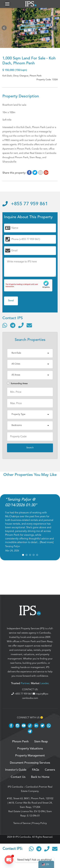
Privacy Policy (39, 823)
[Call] (21, 325)
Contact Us (18, 777)
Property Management (30, 756)
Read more (47, 542)
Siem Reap (47, 641)
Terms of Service (22, 823)
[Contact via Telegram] (13, 325)
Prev (5, 29)
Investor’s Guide (16, 770)
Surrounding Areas (17, 383)
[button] (7, 4)
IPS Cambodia (15, 787)
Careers (50, 770)
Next (55, 29)
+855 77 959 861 (25, 204)
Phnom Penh (29, 641)
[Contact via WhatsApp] (5, 325)
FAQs (36, 770)
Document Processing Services (30, 763)
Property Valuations (30, 749)
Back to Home (40, 777)
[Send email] (29, 325)
